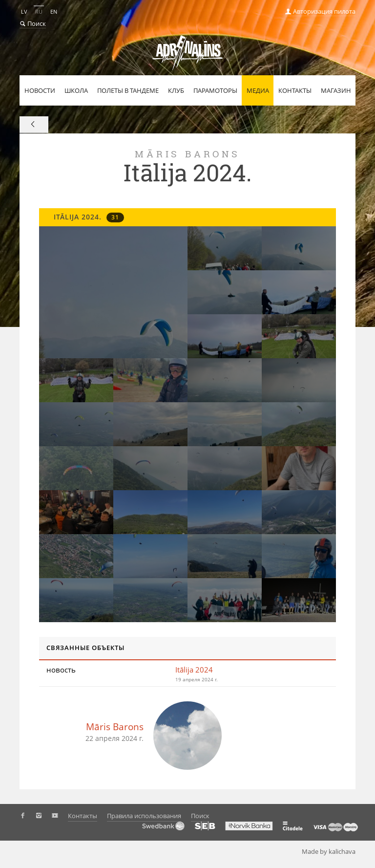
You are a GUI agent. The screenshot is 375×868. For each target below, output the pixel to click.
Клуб (176, 90)
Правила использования (144, 816)
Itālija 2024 (194, 670)
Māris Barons (115, 727)
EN (54, 11)
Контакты (295, 90)
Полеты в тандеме (128, 90)
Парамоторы (215, 90)
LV (24, 11)
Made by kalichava (333, 851)
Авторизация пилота (320, 11)
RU (39, 11)
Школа (76, 90)
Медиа (258, 90)
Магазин (336, 90)
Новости (40, 90)
